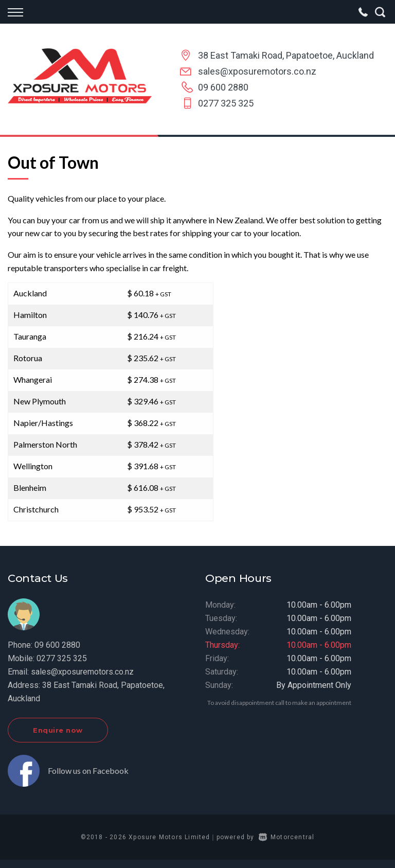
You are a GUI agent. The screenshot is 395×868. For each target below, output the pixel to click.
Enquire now (58, 730)
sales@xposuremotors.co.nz (257, 71)
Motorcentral (287, 837)
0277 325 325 (226, 103)
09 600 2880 (223, 87)
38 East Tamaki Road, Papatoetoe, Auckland (286, 55)
